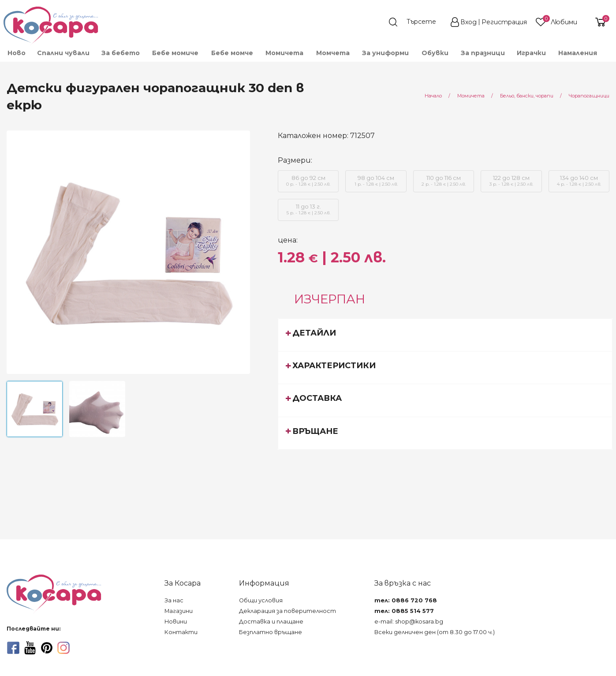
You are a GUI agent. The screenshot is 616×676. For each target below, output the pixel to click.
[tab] (445, 335)
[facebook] (13, 648)
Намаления (578, 53)
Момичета (284, 53)
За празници (483, 53)
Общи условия (261, 600)
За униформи (385, 53)
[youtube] (30, 648)
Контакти (181, 632)
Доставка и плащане (271, 622)
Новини (176, 622)
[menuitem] (16, 53)
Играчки (531, 53)
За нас (174, 600)
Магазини (179, 611)
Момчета (333, 53)
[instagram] (63, 648)
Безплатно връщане (271, 632)
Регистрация (504, 22)
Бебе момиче (175, 53)
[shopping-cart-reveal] (597, 22)
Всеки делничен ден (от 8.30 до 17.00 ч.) (435, 632)
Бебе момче (232, 53)
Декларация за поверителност (287, 611)
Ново (17, 53)
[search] (417, 22)
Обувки (435, 53)
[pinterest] (47, 648)
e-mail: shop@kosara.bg (409, 622)
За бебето (121, 53)
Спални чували (63, 53)
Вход (469, 22)
